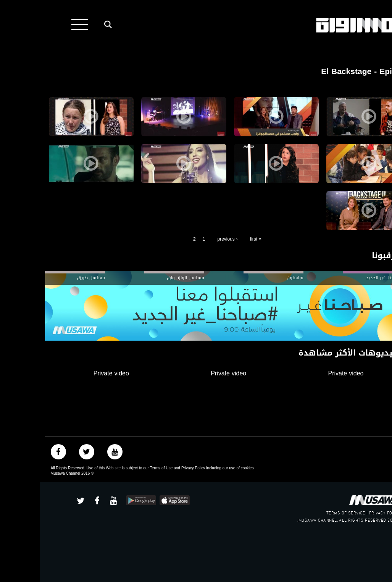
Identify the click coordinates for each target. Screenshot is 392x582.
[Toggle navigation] (40, 25)
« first (216, 239)
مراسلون (255, 278)
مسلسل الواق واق (146, 278)
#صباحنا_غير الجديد (345, 278)
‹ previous (188, 239)
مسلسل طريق (51, 278)
